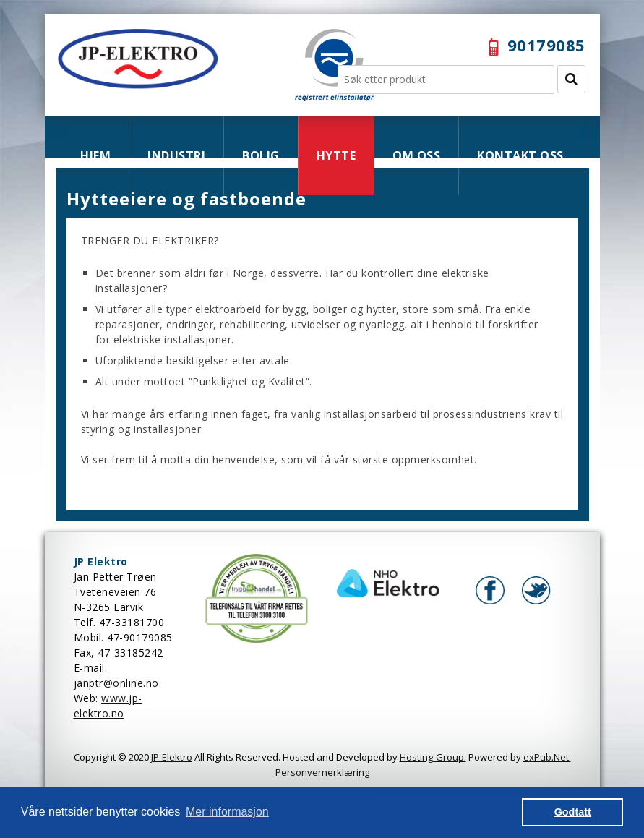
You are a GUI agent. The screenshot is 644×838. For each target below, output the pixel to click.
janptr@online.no (116, 683)
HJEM (95, 155)
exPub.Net (547, 757)
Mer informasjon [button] (227, 812)
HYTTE (336, 155)
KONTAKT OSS (520, 155)
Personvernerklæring (322, 772)
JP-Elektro (172, 757)
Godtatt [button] (573, 812)
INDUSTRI (176, 155)
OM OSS (416, 155)
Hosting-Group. (433, 757)
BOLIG (261, 155)
